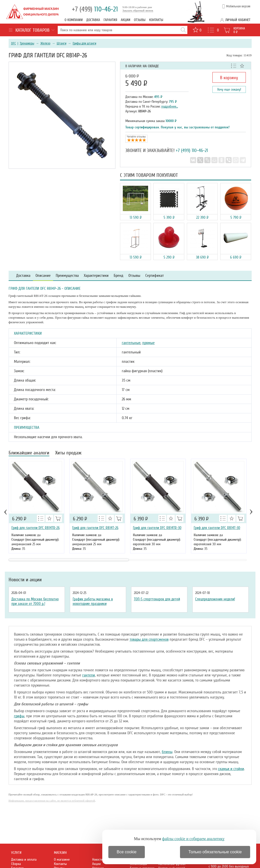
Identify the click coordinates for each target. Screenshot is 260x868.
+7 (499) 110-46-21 (192, 150)
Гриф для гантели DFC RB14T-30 (217, 528)
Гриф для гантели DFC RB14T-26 (95, 528)
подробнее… (170, 106)
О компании (74, 20)
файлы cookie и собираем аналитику (193, 839)
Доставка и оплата (24, 860)
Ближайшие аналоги (29, 453)
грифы (19, 716)
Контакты (156, 20)
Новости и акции (25, 580)
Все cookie (127, 852)
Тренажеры (27, 43)
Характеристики (96, 276)
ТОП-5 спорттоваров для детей (157, 599)
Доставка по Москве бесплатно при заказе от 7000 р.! (35, 601)
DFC (14, 43)
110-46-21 (95, 9)
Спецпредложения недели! (215, 599)
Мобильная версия (238, 6)
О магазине (62, 860)
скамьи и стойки (231, 769)
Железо (45, 43)
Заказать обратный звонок (138, 10)
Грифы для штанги (84, 43)
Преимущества (67, 276)
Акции (126, 20)
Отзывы (140, 20)
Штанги (62, 43)
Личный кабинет (238, 20)
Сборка (16, 864)
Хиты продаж (68, 453)
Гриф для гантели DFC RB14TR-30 (157, 528)
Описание (43, 276)
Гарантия (110, 20)
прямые (148, 343)
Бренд (118, 276)
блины (167, 752)
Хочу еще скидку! (229, 89)
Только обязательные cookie (215, 852)
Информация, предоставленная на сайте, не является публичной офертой (52, 801)
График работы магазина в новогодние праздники (93, 601)
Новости (97, 860)
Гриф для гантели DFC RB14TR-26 (36, 528)
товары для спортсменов (149, 639)
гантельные (131, 343)
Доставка (93, 20)
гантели (89, 675)
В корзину (229, 78)
